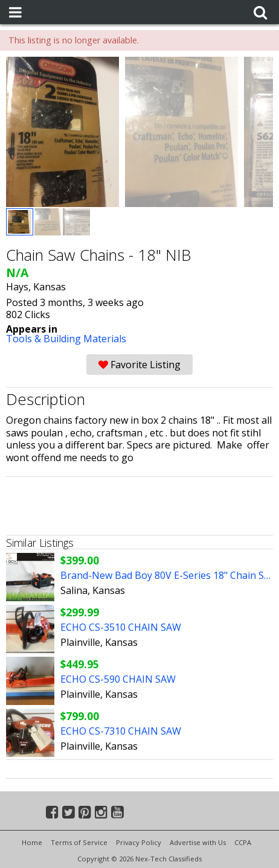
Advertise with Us (198, 842)
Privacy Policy (139, 842)
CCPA (243, 842)
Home (32, 842)
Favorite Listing (139, 365)
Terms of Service (79, 842)
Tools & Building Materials (66, 339)
